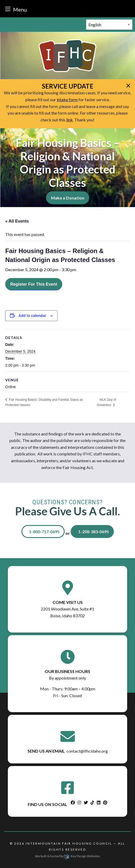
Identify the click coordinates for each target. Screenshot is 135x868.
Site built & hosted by (67, 856)
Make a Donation (68, 198)
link (69, 120)
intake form (67, 99)
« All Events (17, 221)
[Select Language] (109, 25)
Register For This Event (34, 284)
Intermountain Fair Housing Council (69, 843)
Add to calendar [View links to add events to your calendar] (32, 316)
